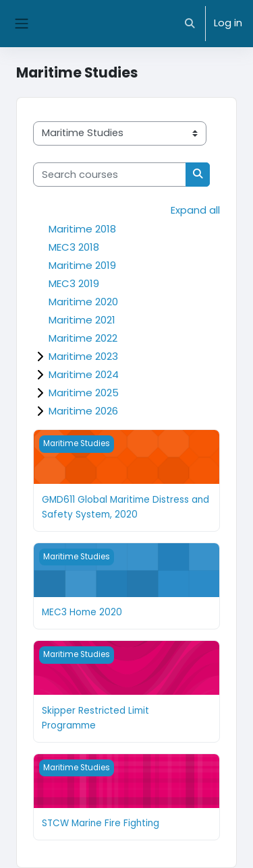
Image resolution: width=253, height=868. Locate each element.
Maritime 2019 (82, 265)
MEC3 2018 (74, 247)
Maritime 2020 (83, 302)
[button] (190, 24)
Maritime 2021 (82, 320)
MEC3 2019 (74, 283)
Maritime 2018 (82, 229)
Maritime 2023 (83, 356)
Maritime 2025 (84, 393)
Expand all (195, 210)
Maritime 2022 (83, 338)
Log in (228, 23)
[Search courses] (110, 175)
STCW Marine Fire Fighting (101, 823)
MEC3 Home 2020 (82, 612)
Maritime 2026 (83, 411)
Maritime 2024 (84, 374)
